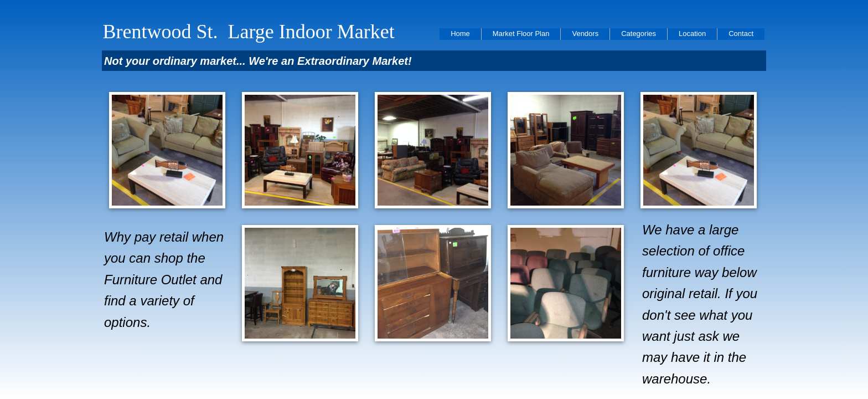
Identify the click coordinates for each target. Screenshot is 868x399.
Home (460, 34)
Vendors (585, 34)
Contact (741, 34)
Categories (639, 34)
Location (692, 34)
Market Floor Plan (521, 34)
